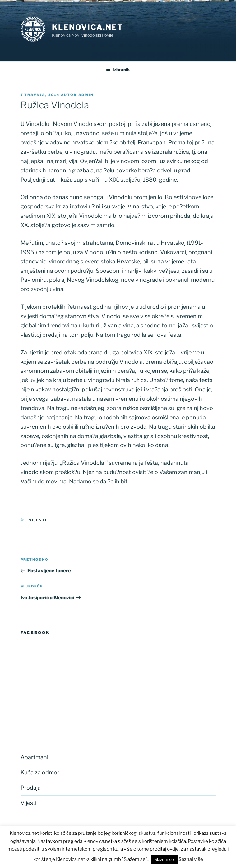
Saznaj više (191, 859)
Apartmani (34, 757)
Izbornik (118, 69)
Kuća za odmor (40, 772)
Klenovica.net (88, 27)
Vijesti (38, 520)
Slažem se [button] (164, 859)
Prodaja (31, 788)
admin (86, 95)
